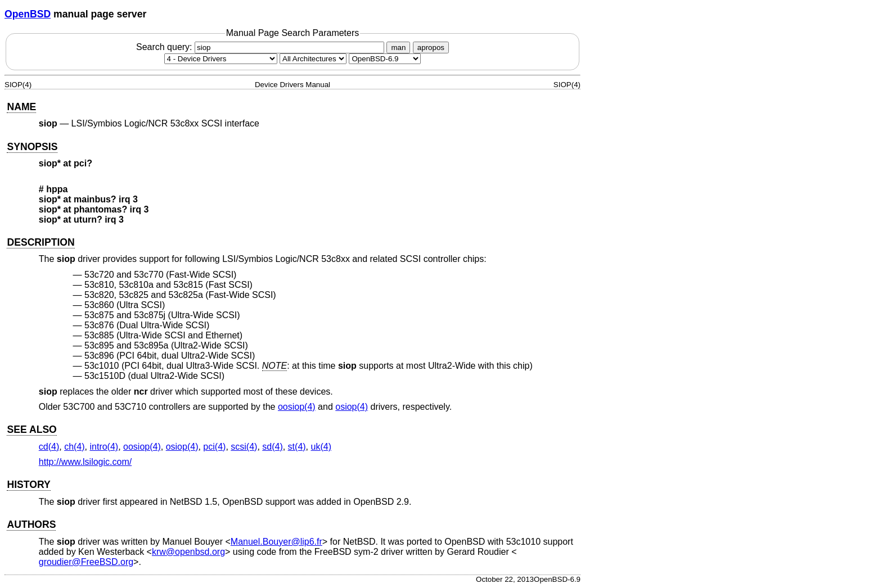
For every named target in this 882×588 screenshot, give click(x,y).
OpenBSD (28, 14)
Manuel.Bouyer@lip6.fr (276, 542)
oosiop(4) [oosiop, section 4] (297, 407)
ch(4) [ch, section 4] (74, 447)
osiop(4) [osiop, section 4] (352, 407)
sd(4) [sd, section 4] (272, 447)
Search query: (262, 47)
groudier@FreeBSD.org (86, 562)
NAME (21, 107)
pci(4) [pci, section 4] (214, 447)
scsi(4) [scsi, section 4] (244, 447)
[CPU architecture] (313, 59)
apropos (431, 48)
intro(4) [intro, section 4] (104, 447)
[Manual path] (385, 59)
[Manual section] (221, 59)
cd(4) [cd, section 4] (49, 447)
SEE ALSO (31, 429)
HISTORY (28, 485)
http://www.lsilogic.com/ (85, 462)
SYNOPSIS (32, 147)
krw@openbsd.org (188, 552)
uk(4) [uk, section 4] (321, 447)
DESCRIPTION (40, 242)
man (398, 48)
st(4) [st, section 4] (297, 447)
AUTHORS (31, 524)
